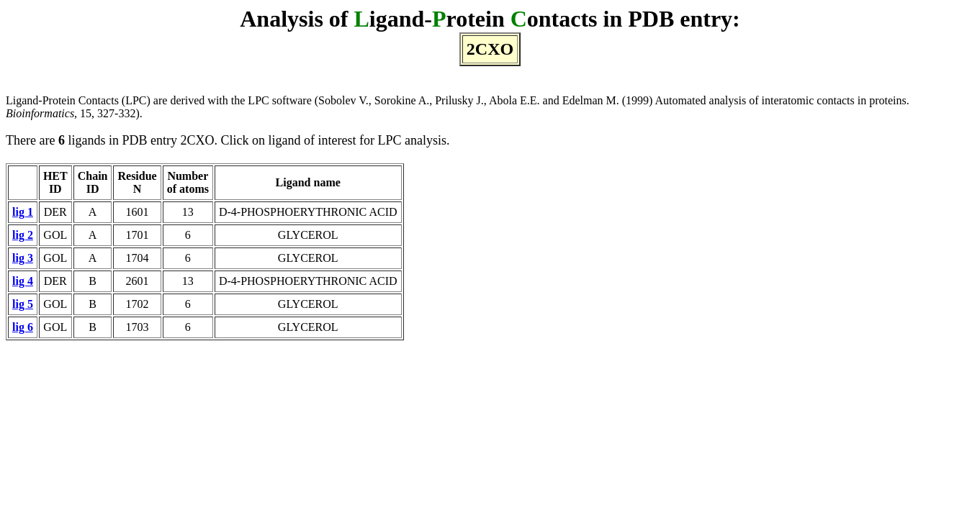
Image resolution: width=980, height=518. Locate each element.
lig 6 (23, 327)
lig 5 (23, 304)
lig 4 (23, 281)
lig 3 (23, 258)
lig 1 (23, 212)
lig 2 (23, 235)
